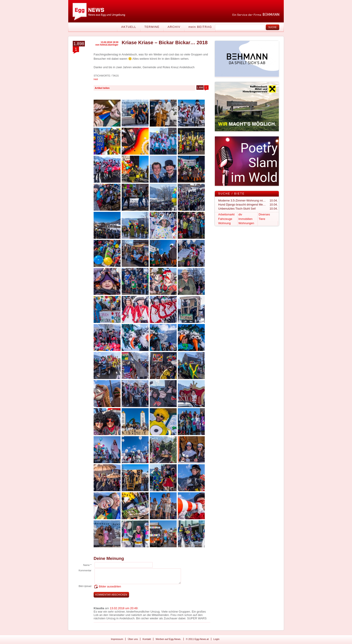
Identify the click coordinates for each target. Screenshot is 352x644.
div (240, 214)
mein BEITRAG (200, 27)
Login (217, 639)
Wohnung (224, 223)
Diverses (264, 214)
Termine (152, 27)
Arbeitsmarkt (226, 214)
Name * (87, 565)
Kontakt (147, 639)
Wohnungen (246, 223)
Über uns (133, 639)
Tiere (262, 219)
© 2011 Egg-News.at (197, 639)
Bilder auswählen (110, 586)
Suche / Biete (231, 194)
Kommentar (85, 570)
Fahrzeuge (225, 219)
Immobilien (245, 219)
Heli (96, 79)
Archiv (174, 27)
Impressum (117, 639)
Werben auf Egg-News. (168, 639)
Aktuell (129, 27)
